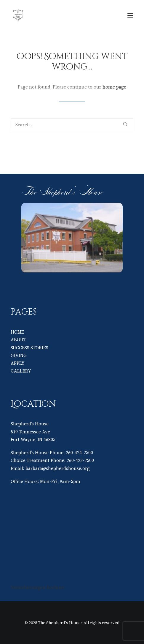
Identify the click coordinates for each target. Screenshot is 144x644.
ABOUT (18, 340)
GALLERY (21, 371)
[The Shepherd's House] (59, 15)
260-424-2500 (79, 453)
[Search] (72, 125)
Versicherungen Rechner (38, 587)
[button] (130, 15)
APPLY (17, 363)
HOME (17, 332)
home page (114, 87)
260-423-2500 (80, 460)
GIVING (19, 355)
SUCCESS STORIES (29, 348)
